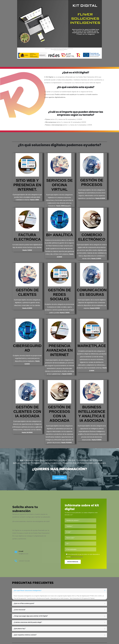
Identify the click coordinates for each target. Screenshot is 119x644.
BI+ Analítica (60, 235)
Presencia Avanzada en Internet (59, 350)
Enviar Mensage (73, 562)
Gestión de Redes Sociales (59, 294)
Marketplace (92, 346)
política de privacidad (77, 557)
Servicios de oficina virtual (59, 185)
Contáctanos (60, 477)
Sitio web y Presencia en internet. (27, 185)
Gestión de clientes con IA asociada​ (27, 412)
